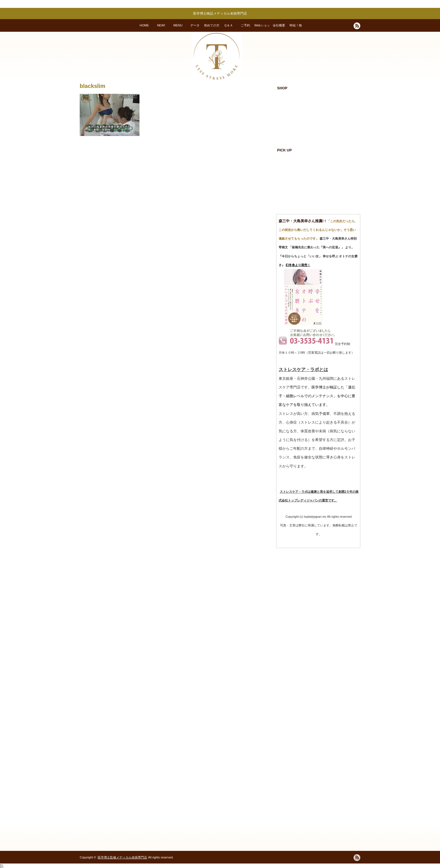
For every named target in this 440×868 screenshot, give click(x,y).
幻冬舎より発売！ (298, 265)
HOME (144, 25)
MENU (178, 25)
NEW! (161, 25)
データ (195, 25)
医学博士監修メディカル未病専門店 (122, 857)
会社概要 (279, 25)
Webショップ (262, 28)
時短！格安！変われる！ (296, 28)
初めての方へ (212, 28)
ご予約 (245, 25)
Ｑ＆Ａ (228, 25)
